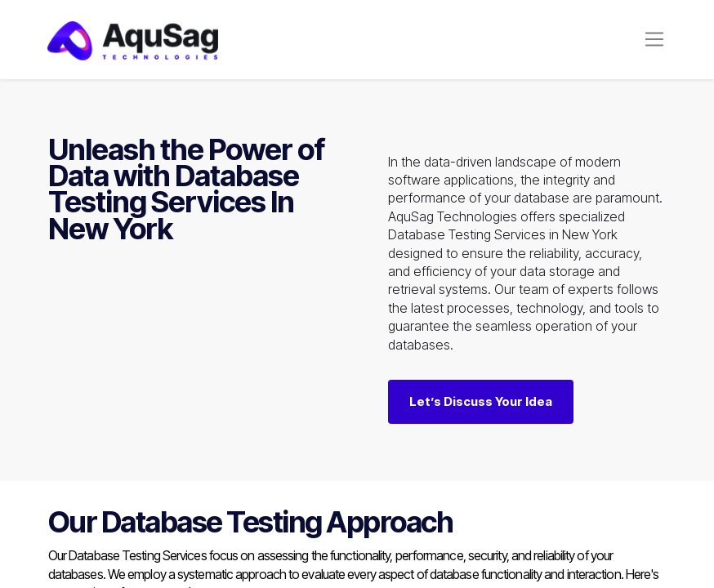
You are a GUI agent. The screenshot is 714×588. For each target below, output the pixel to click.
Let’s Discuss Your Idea (481, 401)
